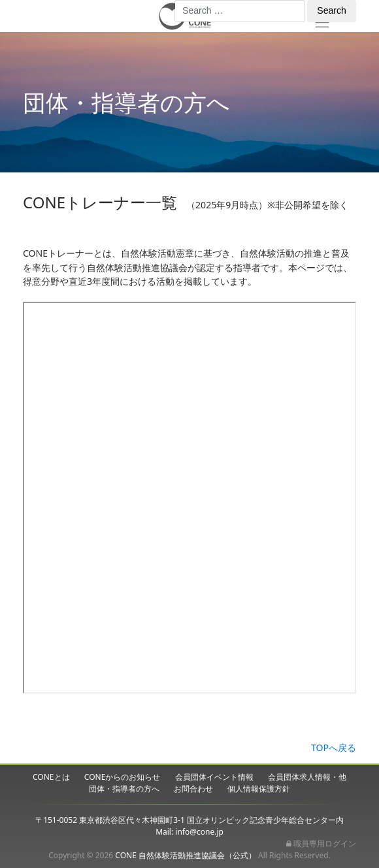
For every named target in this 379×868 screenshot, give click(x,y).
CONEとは (51, 777)
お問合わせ (193, 789)
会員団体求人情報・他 (307, 777)
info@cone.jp (199, 832)
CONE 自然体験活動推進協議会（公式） (186, 855)
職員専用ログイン (321, 844)
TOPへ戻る (334, 747)
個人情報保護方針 (259, 789)
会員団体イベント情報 (214, 777)
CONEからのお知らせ (123, 777)
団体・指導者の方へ (124, 789)
